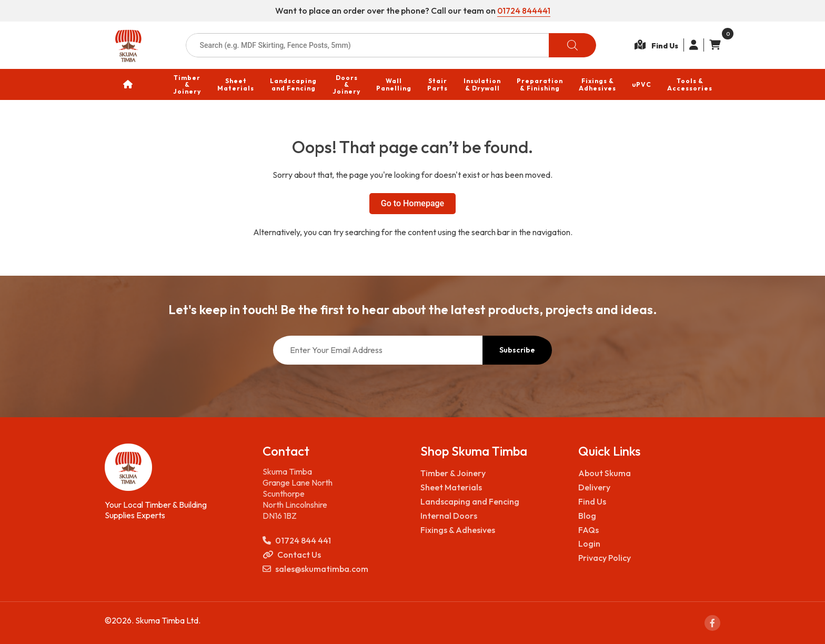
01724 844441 (524, 11)
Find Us (592, 501)
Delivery (594, 487)
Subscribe (517, 350)
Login (589, 544)
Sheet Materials (451, 487)
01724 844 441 (297, 541)
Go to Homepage (413, 203)
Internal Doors (449, 516)
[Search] (572, 45)
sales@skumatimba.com (315, 569)
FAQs (588, 530)
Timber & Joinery (453, 473)
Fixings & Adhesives (458, 530)
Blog (587, 516)
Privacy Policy (605, 558)
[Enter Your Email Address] (378, 350)
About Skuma (605, 473)
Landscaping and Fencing (470, 501)
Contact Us (292, 555)
